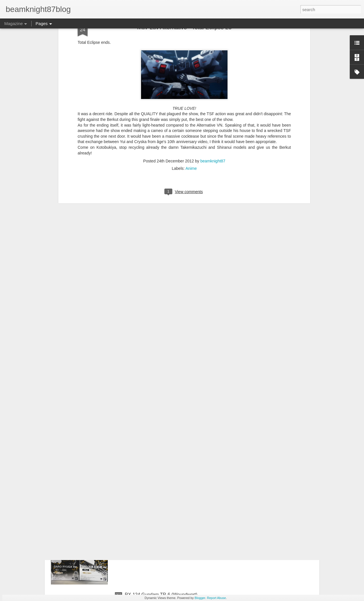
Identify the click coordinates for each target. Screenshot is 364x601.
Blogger (200, 598)
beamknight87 (213, 75)
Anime (191, 82)
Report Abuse (217, 598)
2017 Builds (137, 465)
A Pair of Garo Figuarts (148, 530)
